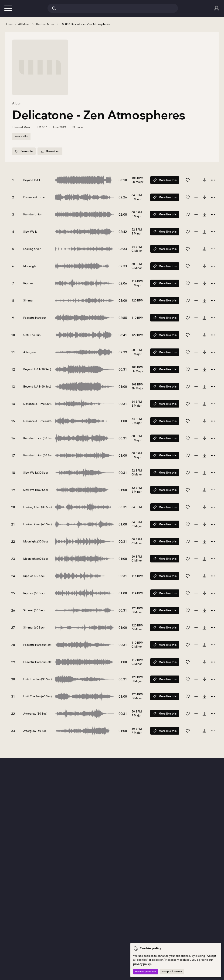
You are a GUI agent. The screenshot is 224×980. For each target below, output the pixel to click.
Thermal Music (22, 127)
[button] (8, 8)
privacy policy (142, 964)
